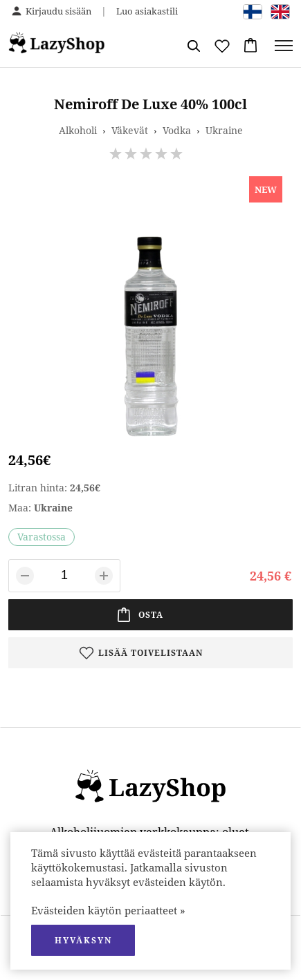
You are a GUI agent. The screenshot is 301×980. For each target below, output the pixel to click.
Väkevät (130, 130)
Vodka (177, 130)
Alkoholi (78, 130)
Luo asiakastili (147, 11)
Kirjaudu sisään (58, 11)
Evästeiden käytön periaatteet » (108, 910)
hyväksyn (83, 940)
